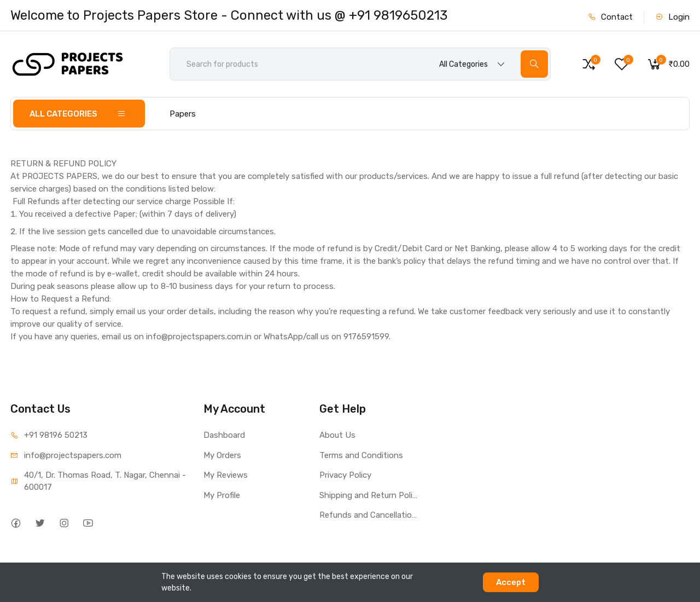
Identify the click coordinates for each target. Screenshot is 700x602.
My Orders (222, 455)
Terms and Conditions (361, 455)
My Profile (222, 495)
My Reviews (226, 475)
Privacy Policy (345, 475)
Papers (183, 114)
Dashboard (224, 435)
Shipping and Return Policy (369, 495)
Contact (610, 17)
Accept (511, 582)
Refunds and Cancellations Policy (369, 515)
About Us (337, 435)
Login (672, 17)
